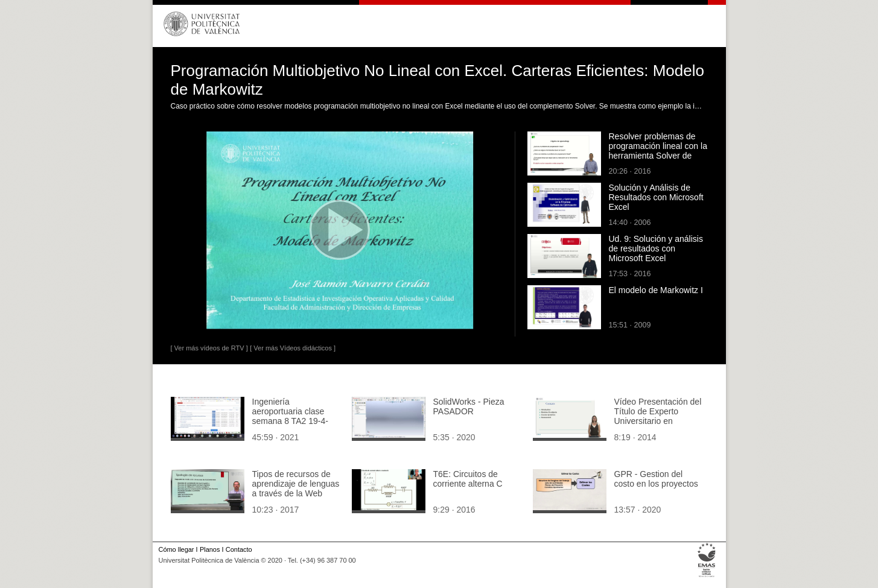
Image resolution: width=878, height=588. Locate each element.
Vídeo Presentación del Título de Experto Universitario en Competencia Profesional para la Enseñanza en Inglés (658, 426)
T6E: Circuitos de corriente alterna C (468, 479)
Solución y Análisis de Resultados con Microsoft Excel (656, 197)
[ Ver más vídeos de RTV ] (209, 348)
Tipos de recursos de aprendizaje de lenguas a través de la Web (296, 484)
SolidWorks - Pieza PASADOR (469, 406)
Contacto (239, 549)
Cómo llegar (177, 549)
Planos (210, 549)
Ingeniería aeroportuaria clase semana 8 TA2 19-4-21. (290, 416)
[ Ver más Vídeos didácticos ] (293, 348)
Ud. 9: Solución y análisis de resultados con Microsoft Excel (656, 248)
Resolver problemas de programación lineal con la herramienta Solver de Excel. (658, 151)
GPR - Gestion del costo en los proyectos (656, 479)
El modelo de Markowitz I (656, 290)
